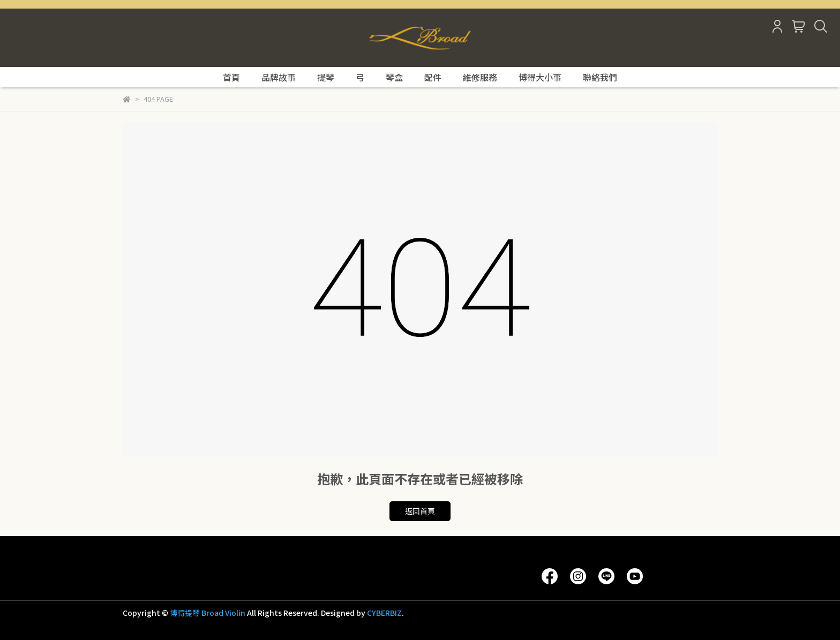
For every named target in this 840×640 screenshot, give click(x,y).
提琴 (326, 77)
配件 (433, 77)
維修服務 (480, 77)
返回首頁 (420, 511)
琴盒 (394, 77)
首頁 (231, 77)
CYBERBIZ (384, 613)
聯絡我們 (600, 77)
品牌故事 (279, 77)
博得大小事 (540, 77)
